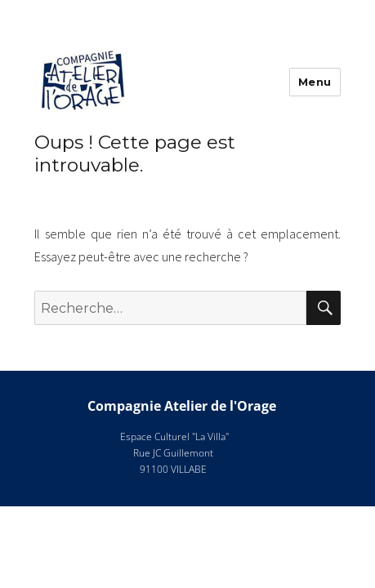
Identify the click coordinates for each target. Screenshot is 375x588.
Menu (315, 82)
